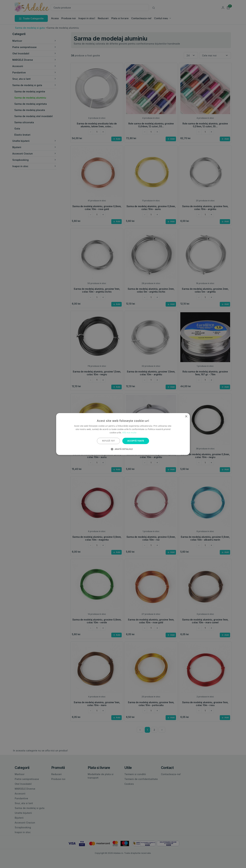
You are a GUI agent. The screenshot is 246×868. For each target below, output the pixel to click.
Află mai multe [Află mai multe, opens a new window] (129, 433)
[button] (123, 449)
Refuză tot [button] (108, 441)
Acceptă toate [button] (136, 441)
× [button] (186, 417)
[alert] (123, 434)
